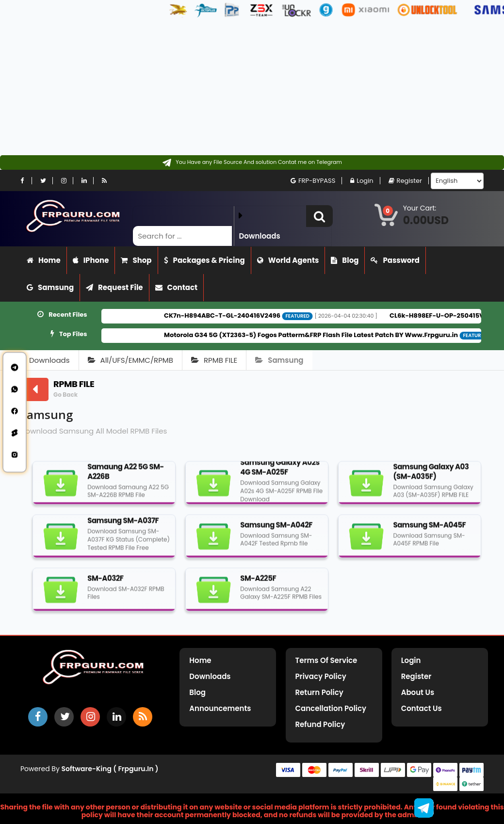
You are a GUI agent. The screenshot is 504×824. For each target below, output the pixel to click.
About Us (418, 692)
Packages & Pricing (204, 260)
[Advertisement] (248, 87)
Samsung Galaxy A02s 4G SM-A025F (280, 472)
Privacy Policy (321, 676)
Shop (136, 260)
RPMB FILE (214, 360)
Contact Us (422, 708)
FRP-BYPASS (313, 181)
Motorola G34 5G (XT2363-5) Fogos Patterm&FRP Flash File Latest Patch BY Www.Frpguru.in (330, 335)
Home (44, 260)
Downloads (49, 360)
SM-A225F (258, 582)
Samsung (50, 287)
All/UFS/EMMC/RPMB (130, 360)
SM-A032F (105, 582)
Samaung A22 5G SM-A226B (126, 476)
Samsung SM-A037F (123, 525)
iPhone (91, 260)
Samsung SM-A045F (429, 529)
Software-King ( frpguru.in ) (110, 769)
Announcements (220, 708)
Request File (114, 287)
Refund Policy (320, 724)
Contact (177, 287)
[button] (319, 216)
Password (395, 260)
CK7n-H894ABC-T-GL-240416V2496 (242, 315)
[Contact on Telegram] (252, 162)
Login (362, 181)
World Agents (288, 260)
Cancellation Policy (331, 708)
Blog (345, 260)
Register (405, 181)
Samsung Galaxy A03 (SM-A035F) (431, 476)
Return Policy (319, 692)
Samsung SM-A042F (276, 529)
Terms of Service (326, 660)
